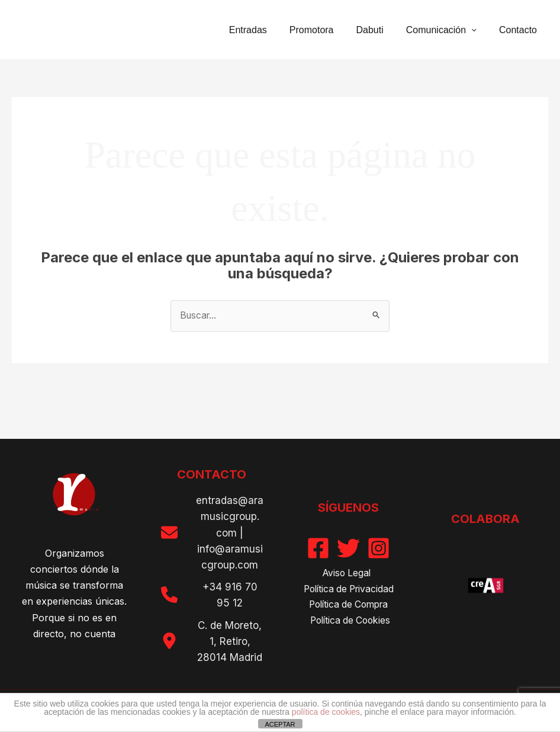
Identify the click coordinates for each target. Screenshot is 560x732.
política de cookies (326, 712)
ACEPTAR (280, 724)
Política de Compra (349, 605)
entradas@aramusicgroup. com (230, 517)
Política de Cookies (351, 621)
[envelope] (169, 532)
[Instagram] (379, 548)
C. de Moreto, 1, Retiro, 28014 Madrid (230, 641)
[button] (477, 30)
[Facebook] (318, 548)
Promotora (324, 30)
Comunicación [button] (447, 30)
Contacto (520, 30)
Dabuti (379, 30)
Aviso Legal (346, 573)
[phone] (169, 595)
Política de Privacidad (348, 589)
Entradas (264, 30)
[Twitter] (348, 548)
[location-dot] (169, 641)
